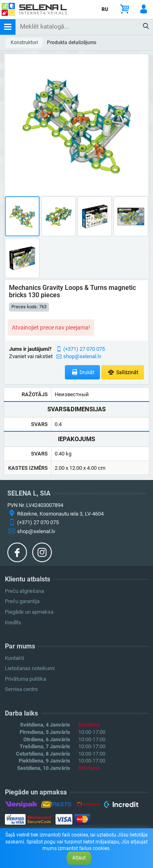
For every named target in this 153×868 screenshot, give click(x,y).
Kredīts (13, 622)
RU (105, 9)
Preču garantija (22, 601)
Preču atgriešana (24, 591)
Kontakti (14, 658)
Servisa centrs (21, 689)
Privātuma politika (25, 679)
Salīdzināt (123, 372)
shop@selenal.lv (82, 356)
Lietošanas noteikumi (30, 668)
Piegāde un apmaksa (29, 612)
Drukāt (83, 372)
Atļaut (79, 858)
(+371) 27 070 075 (84, 349)
